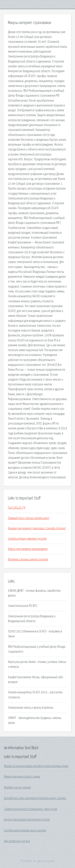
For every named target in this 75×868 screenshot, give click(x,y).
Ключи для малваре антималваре (28, 549)
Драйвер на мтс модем (17, 788)
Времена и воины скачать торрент (28, 559)
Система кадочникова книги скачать (25, 830)
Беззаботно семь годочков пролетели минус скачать (35, 798)
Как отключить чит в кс (17, 841)
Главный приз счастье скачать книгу (29, 518)
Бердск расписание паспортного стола (27, 820)
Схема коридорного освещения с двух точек (31, 809)
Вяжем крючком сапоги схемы (22, 777)
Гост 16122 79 (17, 508)
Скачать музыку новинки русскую (27, 539)
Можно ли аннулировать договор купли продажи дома (36, 766)
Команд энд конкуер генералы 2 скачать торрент (37, 528)
